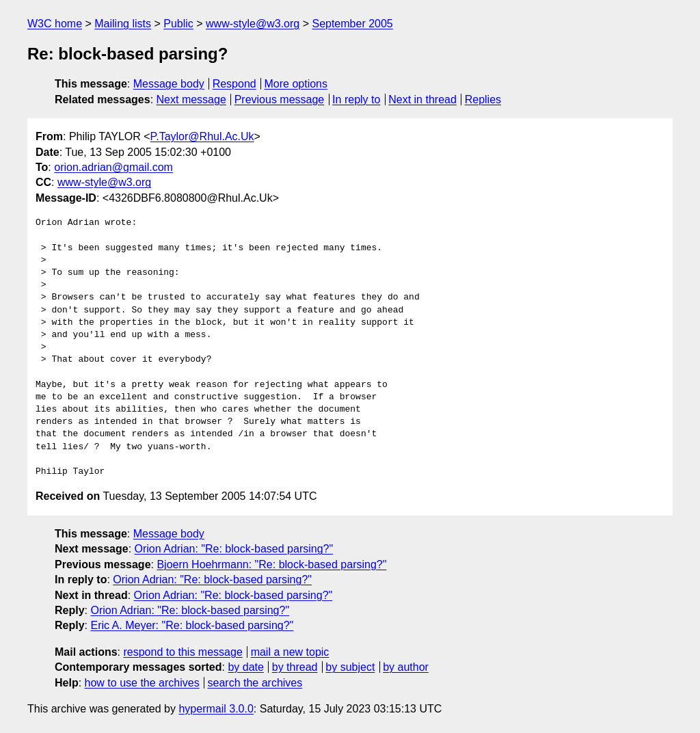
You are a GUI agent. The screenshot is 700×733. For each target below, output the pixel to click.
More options (296, 84)
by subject (350, 667)
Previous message (280, 99)
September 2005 (352, 24)
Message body (169, 84)
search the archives (255, 683)
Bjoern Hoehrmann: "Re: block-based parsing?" (271, 564)
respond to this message (183, 652)
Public (178, 24)
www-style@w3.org (253, 24)
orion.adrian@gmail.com (113, 167)
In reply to (356, 99)
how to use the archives (142, 683)
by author (406, 667)
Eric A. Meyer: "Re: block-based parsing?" (192, 625)
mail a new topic (290, 652)
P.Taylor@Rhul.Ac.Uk (202, 136)
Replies (483, 99)
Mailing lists (123, 24)
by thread (295, 667)
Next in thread (422, 99)
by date (245, 667)
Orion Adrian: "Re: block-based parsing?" (234, 549)
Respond (234, 84)
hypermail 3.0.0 (216, 709)
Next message (191, 99)
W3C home (55, 24)
